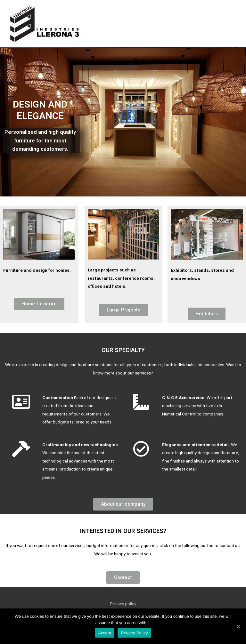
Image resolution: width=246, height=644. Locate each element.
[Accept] (238, 626)
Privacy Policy (134, 633)
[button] (39, 304)
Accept (105, 633)
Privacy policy (123, 604)
